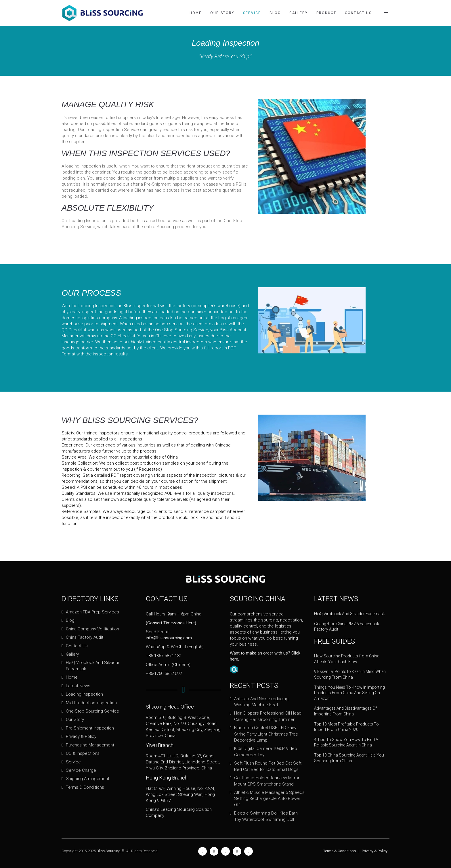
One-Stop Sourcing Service (92, 711)
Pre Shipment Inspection (90, 728)
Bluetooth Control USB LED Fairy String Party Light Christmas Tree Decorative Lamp (266, 734)
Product (326, 13)
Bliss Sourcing (109, 851)
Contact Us (358, 13)
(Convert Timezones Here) (171, 623)
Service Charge (81, 770)
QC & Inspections (83, 753)
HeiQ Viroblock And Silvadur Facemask (349, 614)
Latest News (78, 686)
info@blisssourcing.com (169, 638)
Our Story (222, 13)
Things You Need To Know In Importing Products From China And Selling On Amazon (349, 693)
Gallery (299, 13)
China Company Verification (92, 629)
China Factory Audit (85, 637)
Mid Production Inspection (91, 703)
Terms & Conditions (85, 787)
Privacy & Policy (81, 736)
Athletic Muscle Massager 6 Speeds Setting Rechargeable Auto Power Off (269, 799)
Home (196, 13)
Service (252, 13)
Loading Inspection (84, 694)
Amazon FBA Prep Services (92, 612)
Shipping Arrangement (88, 779)
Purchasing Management (90, 745)
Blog (275, 13)
